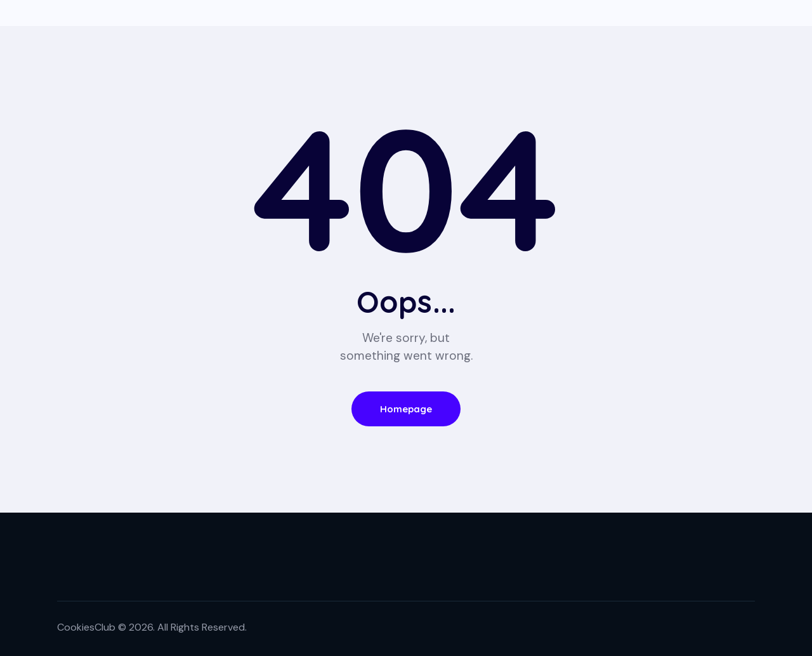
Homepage (406, 409)
